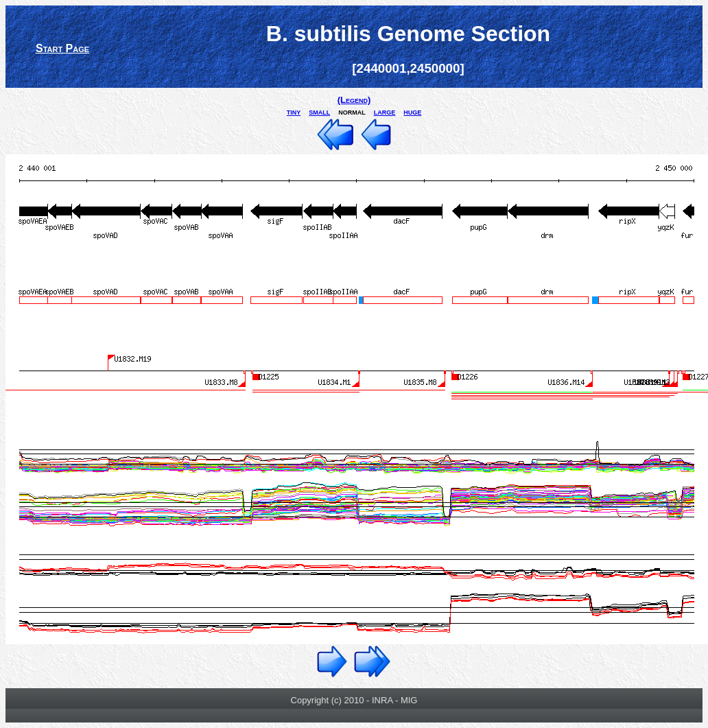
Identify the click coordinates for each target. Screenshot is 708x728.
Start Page (62, 48)
